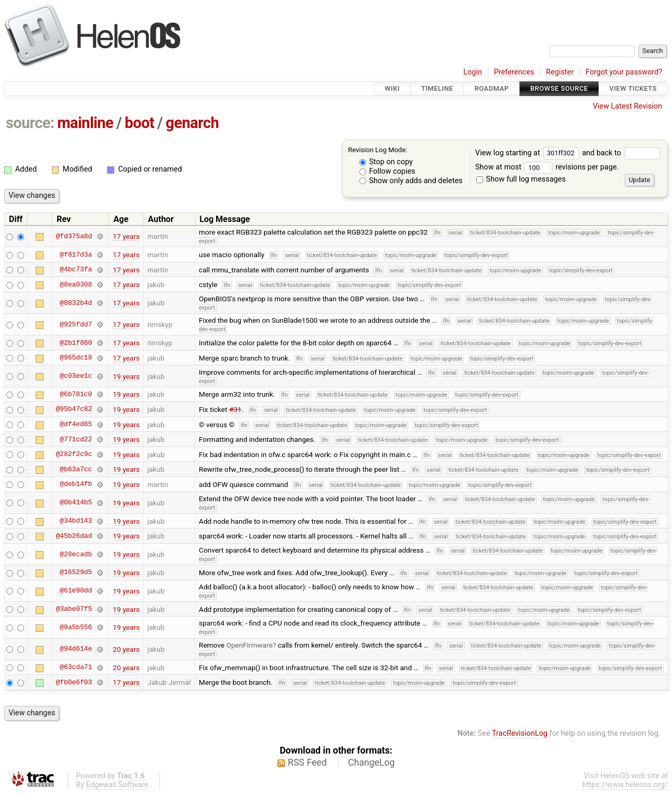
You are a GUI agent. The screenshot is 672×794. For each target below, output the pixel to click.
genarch (192, 123)
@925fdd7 (76, 324)
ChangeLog (371, 763)
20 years (126, 649)
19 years (126, 376)
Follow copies (387, 171)
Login (473, 72)
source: (30, 123)
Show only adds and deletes (411, 181)
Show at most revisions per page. (547, 167)
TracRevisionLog (520, 733)
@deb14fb (76, 484)
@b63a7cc (76, 469)
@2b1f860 (76, 343)
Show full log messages (521, 179)
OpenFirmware (249, 645)
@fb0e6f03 (74, 682)
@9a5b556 (76, 627)
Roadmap (492, 88)
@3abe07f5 (74, 609)
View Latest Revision (627, 106)
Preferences (514, 72)
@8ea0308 (76, 284)
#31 (236, 409)
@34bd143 (76, 521)
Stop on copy (386, 162)
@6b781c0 (76, 394)
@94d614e (76, 649)
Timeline (437, 88)
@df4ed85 (76, 425)
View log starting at (529, 153)
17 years (126, 236)
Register (560, 72)
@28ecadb (76, 554)
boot (140, 123)
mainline (85, 123)
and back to (621, 153)
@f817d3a (76, 255)
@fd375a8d (74, 236)
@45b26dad (74, 536)
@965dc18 (76, 358)
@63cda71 (76, 668)
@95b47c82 (74, 409)
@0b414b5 (76, 503)
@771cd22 (76, 439)
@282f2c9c (74, 454)
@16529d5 (76, 573)
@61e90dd (76, 591)
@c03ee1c (76, 376)
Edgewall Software (117, 785)
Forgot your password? (624, 72)
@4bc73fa (76, 270)
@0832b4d (76, 303)
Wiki (392, 88)
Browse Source (559, 88)
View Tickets (633, 88)
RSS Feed (307, 763)
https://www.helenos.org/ (625, 785)
